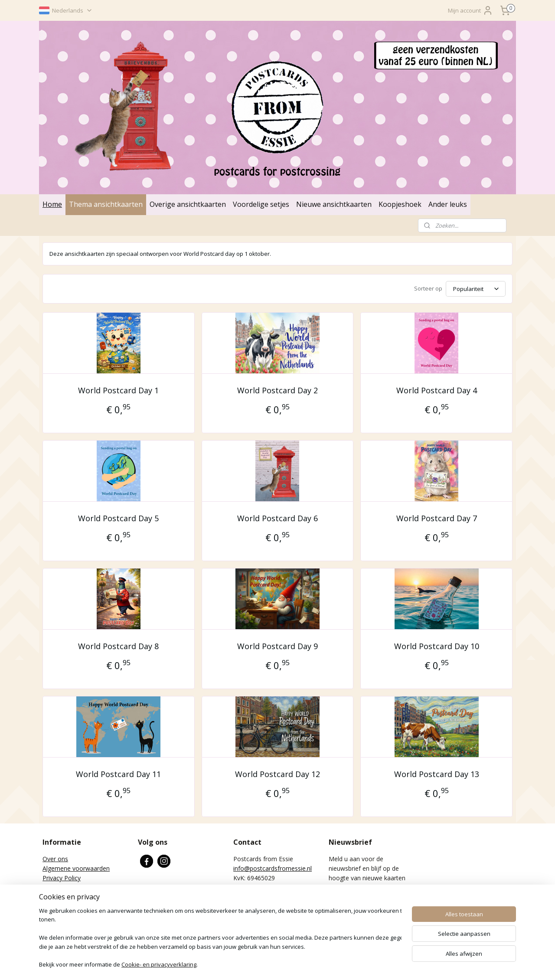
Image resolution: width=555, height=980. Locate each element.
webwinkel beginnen (332, 964)
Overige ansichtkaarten (188, 204)
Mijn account (470, 10)
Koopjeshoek (400, 204)
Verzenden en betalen (73, 907)
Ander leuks (448, 204)
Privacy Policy (62, 878)
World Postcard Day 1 (118, 390)
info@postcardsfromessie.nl (273, 868)
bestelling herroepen (277, 964)
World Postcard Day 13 (437, 774)
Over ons (55, 859)
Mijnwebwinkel (407, 964)
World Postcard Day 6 (277, 518)
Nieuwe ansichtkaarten (334, 204)
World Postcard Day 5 (118, 518)
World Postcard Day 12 (277, 774)
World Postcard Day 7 (437, 518)
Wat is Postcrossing (70, 897)
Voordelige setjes (261, 204)
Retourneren (60, 888)
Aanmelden (351, 907)
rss (243, 964)
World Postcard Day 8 (118, 646)
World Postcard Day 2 (277, 390)
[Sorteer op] (476, 289)
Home (52, 204)
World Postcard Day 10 (437, 646)
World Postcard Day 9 (277, 646)
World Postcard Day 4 (437, 390)
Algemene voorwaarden (76, 868)
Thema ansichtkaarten (106, 204)
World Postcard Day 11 (118, 774)
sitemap (225, 964)
